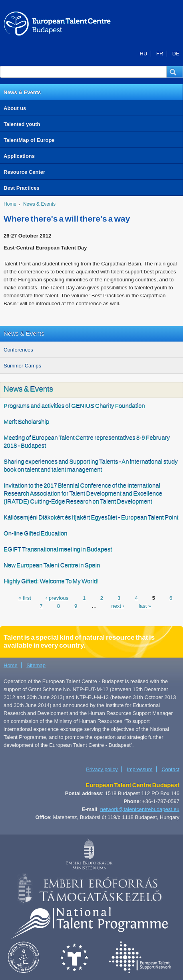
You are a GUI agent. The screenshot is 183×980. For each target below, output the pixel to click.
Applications (19, 156)
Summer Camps (22, 366)
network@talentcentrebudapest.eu (140, 809)
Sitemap (36, 665)
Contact (170, 769)
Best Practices (22, 188)
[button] (175, 72)
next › (118, 606)
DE (176, 54)
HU (144, 54)
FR (160, 54)
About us (15, 108)
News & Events (22, 92)
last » (145, 606)
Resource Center (24, 172)
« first (25, 598)
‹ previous (57, 598)
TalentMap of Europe (29, 140)
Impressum (139, 769)
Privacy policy (102, 769)
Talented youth (22, 124)
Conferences (18, 350)
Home (10, 204)
